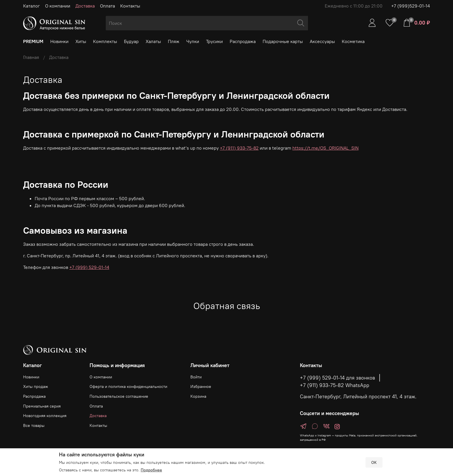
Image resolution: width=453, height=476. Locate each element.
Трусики (214, 41)
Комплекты (105, 41)
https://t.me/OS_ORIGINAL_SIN (325, 148)
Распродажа (243, 41)
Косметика (353, 41)
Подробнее (151, 470)
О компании (58, 6)
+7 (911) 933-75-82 (239, 148)
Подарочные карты (283, 41)
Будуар (131, 41)
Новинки (59, 41)
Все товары (34, 425)
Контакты (130, 6)
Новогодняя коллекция (45, 416)
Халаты (153, 41)
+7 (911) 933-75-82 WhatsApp (335, 385)
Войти (196, 377)
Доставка (85, 6)
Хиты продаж (36, 386)
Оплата (107, 6)
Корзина (198, 396)
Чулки (193, 41)
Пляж (174, 41)
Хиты (81, 41)
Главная (31, 57)
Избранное (201, 386)
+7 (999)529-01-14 (411, 6)
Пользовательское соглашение (119, 396)
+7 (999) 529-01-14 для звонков (337, 378)
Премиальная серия (42, 406)
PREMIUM (33, 41)
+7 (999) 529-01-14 (89, 267)
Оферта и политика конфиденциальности (128, 386)
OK (374, 462)
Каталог (31, 6)
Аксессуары (322, 41)
